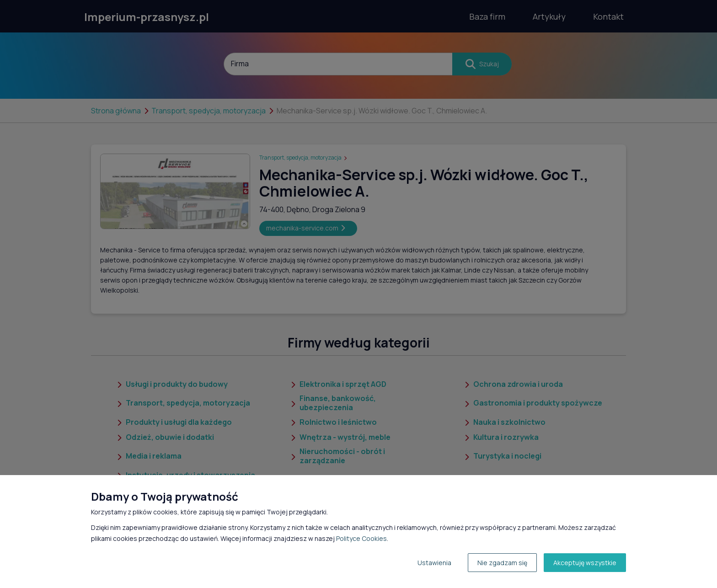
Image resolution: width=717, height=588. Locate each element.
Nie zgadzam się (502, 563)
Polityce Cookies (361, 538)
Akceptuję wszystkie (585, 563)
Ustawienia (434, 563)
